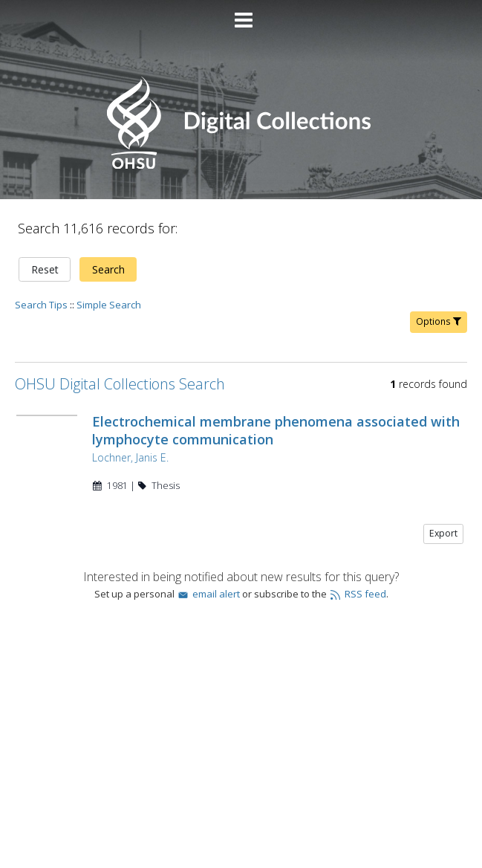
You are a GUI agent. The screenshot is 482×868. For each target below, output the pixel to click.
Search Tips (41, 305)
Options (439, 321)
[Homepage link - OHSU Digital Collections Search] (241, 165)
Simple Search (109, 305)
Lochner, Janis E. (130, 457)
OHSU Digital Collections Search (120, 384)
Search (108, 269)
